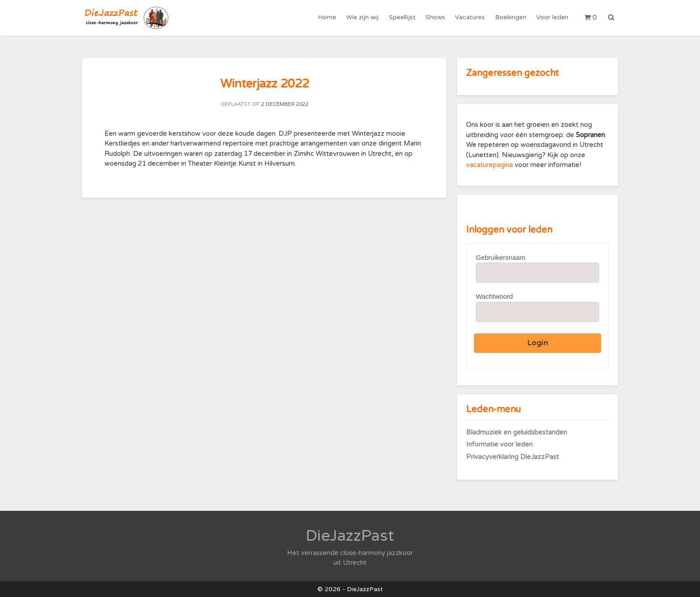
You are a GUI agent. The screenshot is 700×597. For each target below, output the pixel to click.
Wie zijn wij (363, 18)
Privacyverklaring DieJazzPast (512, 457)
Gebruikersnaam (501, 257)
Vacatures (470, 18)
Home (328, 18)
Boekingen (511, 18)
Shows (436, 18)
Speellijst (403, 18)
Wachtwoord (494, 296)
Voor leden (552, 18)
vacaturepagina (490, 165)
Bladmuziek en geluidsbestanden (517, 432)
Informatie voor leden (499, 444)
